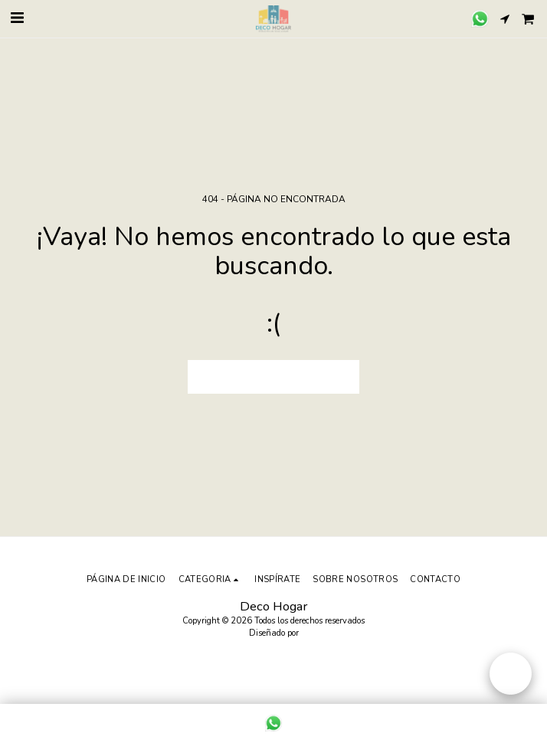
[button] (17, 18)
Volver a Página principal (273, 377)
